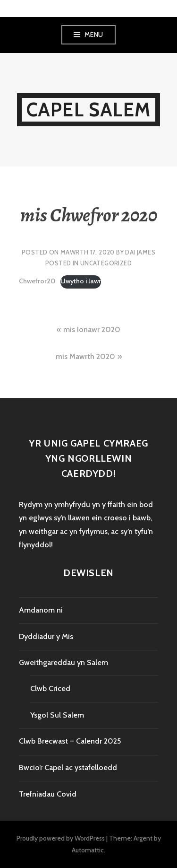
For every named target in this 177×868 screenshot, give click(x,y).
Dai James (140, 252)
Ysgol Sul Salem (57, 715)
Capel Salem (88, 110)
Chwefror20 (37, 281)
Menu (94, 35)
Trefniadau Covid (48, 794)
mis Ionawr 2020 (92, 329)
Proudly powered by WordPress (61, 838)
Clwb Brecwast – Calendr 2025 (70, 741)
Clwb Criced (50, 688)
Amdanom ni (41, 610)
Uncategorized (106, 263)
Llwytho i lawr (81, 281)
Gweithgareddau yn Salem (63, 662)
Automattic (88, 850)
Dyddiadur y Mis (46, 636)
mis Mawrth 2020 (85, 356)
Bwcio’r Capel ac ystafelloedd (68, 767)
